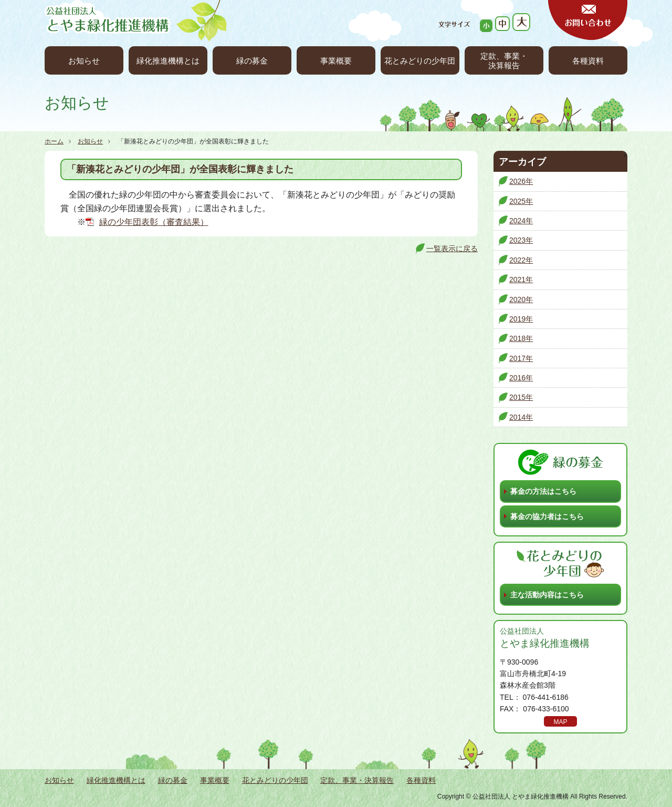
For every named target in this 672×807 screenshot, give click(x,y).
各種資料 (588, 61)
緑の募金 (252, 61)
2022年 (521, 260)
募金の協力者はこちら (547, 516)
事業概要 (336, 61)
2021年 (521, 280)
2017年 (521, 358)
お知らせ (84, 61)
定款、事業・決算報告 (504, 61)
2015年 (521, 397)
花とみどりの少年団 (420, 61)
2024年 (521, 221)
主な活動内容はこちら (547, 595)
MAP (560, 722)
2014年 (521, 417)
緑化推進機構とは (168, 61)
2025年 (521, 201)
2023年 (521, 240)
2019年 (521, 319)
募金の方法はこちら (543, 491)
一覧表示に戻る (452, 249)
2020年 (521, 299)
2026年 (521, 181)
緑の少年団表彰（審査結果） (154, 222)
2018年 (521, 338)
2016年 (521, 378)
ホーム (54, 141)
